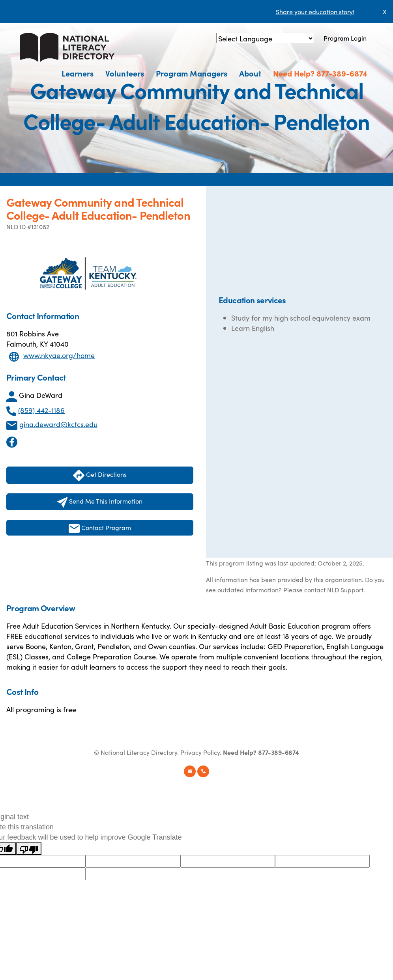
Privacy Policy (200, 752)
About (250, 73)
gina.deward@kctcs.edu (58, 424)
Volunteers (125, 73)
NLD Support (345, 590)
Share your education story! (315, 11)
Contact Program (100, 528)
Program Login (345, 38)
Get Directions (100, 475)
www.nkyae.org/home (59, 355)
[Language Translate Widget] (265, 38)
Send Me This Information (100, 502)
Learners (78, 73)
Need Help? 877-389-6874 (320, 73)
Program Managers (192, 73)
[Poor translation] (29, 849)
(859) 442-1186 (41, 410)
